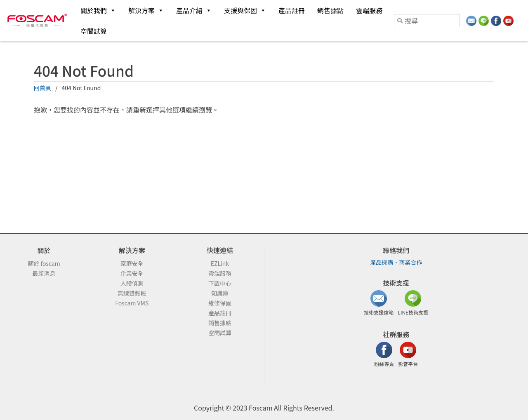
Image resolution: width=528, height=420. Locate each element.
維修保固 (220, 303)
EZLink (220, 263)
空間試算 (94, 31)
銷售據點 (330, 10)
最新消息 (44, 273)
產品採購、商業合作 (396, 262)
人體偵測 (132, 283)
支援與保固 (245, 10)
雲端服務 (369, 10)
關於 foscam (44, 263)
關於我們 (98, 10)
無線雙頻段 (132, 293)
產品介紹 (194, 10)
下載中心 (220, 283)
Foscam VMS (132, 303)
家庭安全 (132, 263)
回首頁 (42, 88)
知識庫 (220, 293)
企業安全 (132, 273)
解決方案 (146, 10)
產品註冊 (292, 10)
